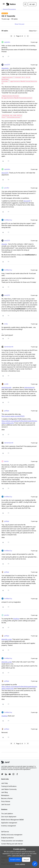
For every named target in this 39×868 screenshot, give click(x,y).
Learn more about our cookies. (22, 856)
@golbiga (16, 619)
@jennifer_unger (7, 639)
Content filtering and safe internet (12, 844)
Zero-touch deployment (9, 817)
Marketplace (5, 795)
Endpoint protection (7, 838)
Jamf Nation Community (9, 789)
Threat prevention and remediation (12, 841)
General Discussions (9, 9)
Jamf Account (6, 804)
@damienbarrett (29, 388)
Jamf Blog (4, 792)
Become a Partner (7, 798)
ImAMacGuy (8, 220)
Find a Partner (6, 801)
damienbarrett (9, 347)
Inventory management (9, 826)
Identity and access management (12, 835)
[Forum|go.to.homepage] (11, 4)
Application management (9, 823)
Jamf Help (5, 783)
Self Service (5, 832)
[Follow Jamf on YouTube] (10, 774)
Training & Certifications (9, 786)
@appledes (5, 68)
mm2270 (7, 65)
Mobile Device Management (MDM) (12, 820)
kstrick (6, 461)
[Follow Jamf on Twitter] (2, 774)
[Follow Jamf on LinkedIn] (6, 774)
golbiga (7, 411)
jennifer (7, 188)
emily (6, 324)
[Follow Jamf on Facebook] (17, 774)
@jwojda (4, 244)
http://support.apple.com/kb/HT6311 (13, 416)
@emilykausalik (6, 388)
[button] (4, 5)
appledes (7, 42)
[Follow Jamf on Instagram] (13, 774)
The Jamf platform (7, 814)
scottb (6, 384)
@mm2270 (5, 173)
